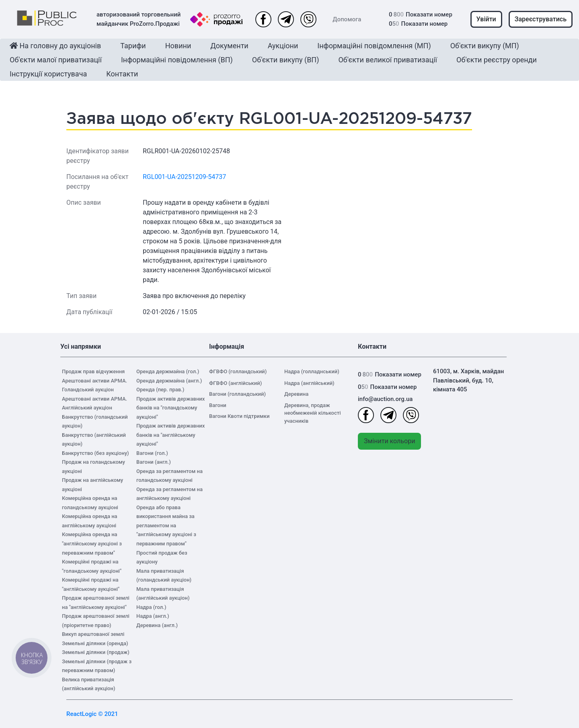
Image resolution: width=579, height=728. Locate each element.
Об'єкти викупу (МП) (485, 46)
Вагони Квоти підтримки (239, 416)
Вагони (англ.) (154, 462)
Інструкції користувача (48, 74)
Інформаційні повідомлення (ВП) (177, 60)
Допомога (347, 19)
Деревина (296, 394)
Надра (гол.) (151, 607)
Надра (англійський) (309, 383)
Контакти (122, 74)
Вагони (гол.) (152, 453)
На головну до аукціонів (55, 46)
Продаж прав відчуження (93, 371)
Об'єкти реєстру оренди (497, 60)
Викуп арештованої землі (93, 634)
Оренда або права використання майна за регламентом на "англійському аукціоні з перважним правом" (166, 525)
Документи (229, 46)
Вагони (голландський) (237, 394)
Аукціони (283, 46)
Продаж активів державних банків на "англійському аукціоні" (170, 435)
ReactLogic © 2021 (92, 714)
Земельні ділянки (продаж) (96, 652)
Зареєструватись (541, 19)
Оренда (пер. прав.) (160, 390)
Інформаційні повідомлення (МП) (374, 46)
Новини (178, 46)
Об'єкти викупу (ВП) (286, 60)
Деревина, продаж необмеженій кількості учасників (313, 413)
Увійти (486, 19)
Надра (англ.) (153, 616)
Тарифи (133, 46)
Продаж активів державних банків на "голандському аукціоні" (170, 408)
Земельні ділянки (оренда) (95, 643)
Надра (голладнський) (312, 371)
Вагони (218, 405)
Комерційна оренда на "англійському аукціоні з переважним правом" (92, 543)
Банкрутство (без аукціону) (95, 453)
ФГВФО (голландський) (238, 371)
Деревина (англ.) (157, 625)
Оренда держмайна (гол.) (168, 371)
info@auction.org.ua (385, 399)
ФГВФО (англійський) (235, 383)
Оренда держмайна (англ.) (169, 381)
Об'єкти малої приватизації (56, 60)
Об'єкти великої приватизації (388, 60)
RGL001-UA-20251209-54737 (184, 177)
